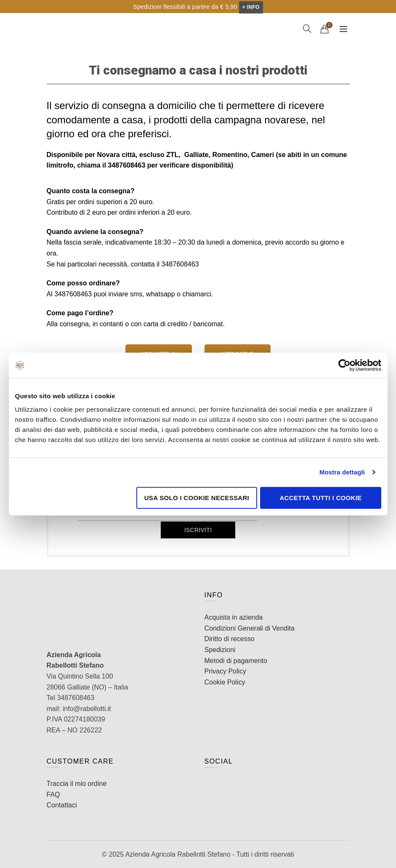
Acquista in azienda (234, 617)
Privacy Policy (226, 671)
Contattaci (62, 805)
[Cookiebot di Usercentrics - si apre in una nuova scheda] (344, 365)
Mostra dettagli (342, 472)
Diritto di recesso (230, 639)
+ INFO (251, 7)
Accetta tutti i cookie (320, 497)
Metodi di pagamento (236, 661)
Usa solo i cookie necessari (197, 497)
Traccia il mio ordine (77, 784)
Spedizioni (220, 650)
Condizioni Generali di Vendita (250, 628)
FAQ (53, 795)
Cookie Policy (225, 682)
